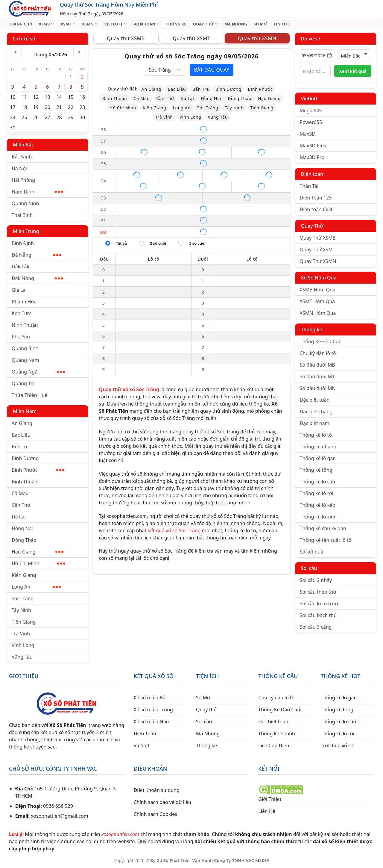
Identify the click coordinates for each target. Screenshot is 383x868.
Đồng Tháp (24, 540)
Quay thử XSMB (126, 38)
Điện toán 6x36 (317, 209)
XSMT (68, 24)
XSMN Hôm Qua (318, 313)
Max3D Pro (312, 157)
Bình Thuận (25, 482)
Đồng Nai (22, 528)
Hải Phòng (23, 180)
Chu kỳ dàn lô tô (318, 353)
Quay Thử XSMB (318, 238)
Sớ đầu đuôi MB (317, 365)
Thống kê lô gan (318, 458)
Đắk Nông (37, 278)
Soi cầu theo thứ (318, 592)
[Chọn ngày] (317, 55)
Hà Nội (19, 168)
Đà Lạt (19, 517)
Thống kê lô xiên (318, 517)
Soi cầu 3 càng (316, 627)
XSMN (90, 24)
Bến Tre (20, 447)
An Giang (22, 423)
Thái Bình (22, 215)
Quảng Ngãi (38, 372)
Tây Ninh (21, 610)
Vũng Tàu (22, 657)
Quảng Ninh (25, 203)
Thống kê (312, 329)
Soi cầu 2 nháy (316, 580)
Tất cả (122, 243)
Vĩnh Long (23, 645)
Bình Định (23, 243)
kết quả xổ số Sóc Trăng (174, 530)
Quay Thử (312, 226)
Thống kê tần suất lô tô (326, 540)
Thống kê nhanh (318, 447)
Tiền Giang (24, 622)
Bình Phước (38, 470)
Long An (36, 587)
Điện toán (312, 174)
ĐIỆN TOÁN (146, 24)
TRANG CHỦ (21, 24)
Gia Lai (19, 290)
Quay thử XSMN (257, 38)
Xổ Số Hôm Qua (319, 278)
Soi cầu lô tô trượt (320, 604)
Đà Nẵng (37, 255)
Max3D (308, 134)
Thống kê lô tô (316, 435)
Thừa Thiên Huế (29, 395)
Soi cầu (309, 568)
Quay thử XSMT (191, 38)
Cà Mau (20, 493)
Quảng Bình (25, 348)
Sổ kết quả (312, 552)
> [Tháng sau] (80, 52)
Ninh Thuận (25, 325)
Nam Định (37, 192)
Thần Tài (309, 186)
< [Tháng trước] (16, 52)
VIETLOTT (115, 24)
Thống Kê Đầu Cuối (321, 341)
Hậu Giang (38, 552)
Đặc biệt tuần (315, 400)
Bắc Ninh (22, 157)
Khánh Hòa (24, 302)
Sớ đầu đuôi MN (318, 388)
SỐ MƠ (260, 24)
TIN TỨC (282, 24)
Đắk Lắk (20, 267)
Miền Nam (25, 411)
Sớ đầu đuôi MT (317, 376)
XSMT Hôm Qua (317, 301)
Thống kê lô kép (318, 505)
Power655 (311, 122)
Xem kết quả (353, 71)
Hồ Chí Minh (38, 563)
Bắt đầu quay (212, 70)
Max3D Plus (313, 146)
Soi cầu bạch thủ (318, 615)
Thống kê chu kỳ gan (323, 528)
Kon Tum (22, 313)
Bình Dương (25, 458)
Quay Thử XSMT (318, 249)
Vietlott (309, 99)
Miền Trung (26, 231)
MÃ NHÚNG (236, 24)
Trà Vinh (21, 633)
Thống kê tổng (316, 470)
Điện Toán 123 (316, 198)
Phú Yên (21, 337)
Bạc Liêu (21, 435)
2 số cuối (158, 243)
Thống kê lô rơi (317, 493)
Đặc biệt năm (315, 423)
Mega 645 (311, 111)
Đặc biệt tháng (316, 412)
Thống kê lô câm (318, 482)
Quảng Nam (25, 360)
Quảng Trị (23, 383)
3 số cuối (197, 243)
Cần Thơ (21, 505)
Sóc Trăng (23, 598)
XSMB (47, 24)
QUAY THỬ (205, 24)
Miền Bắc (23, 145)
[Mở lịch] (329, 55)
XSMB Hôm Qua (318, 290)
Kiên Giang (24, 575)
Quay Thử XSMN (318, 261)
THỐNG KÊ (176, 24)
